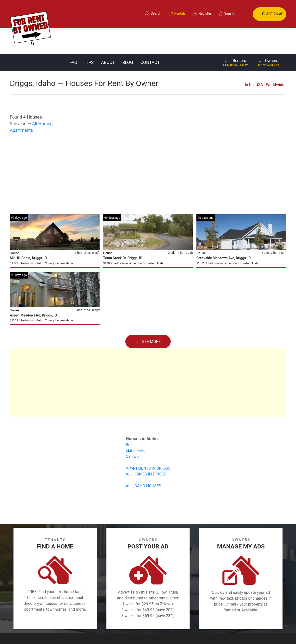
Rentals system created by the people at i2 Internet (222, 633)
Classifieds (68, 620)
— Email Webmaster (277, 633)
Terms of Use (97, 620)
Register (230, 620)
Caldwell (133, 431)
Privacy (151, 620)
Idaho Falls (135, 425)
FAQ (73, 36)
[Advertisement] (148, 149)
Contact (150, 36)
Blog (128, 36)
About (108, 36)
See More (148, 316)
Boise (131, 419)
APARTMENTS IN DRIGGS (148, 442)
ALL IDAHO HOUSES (143, 460)
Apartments (21, 104)
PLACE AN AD (270, 14)
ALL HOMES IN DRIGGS (146, 448)
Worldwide (275, 59)
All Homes (42, 98)
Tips (89, 36)
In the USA (254, 59)
